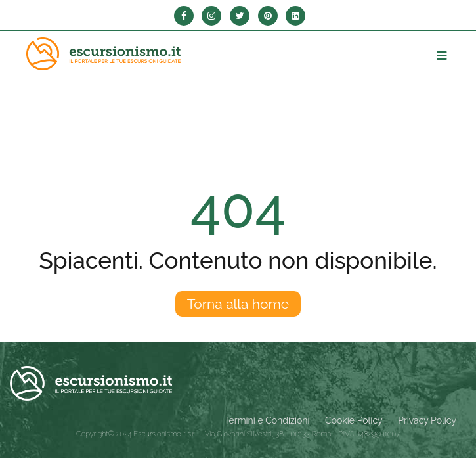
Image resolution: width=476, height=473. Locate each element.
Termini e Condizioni (267, 420)
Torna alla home (238, 304)
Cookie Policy (354, 420)
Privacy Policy (427, 420)
